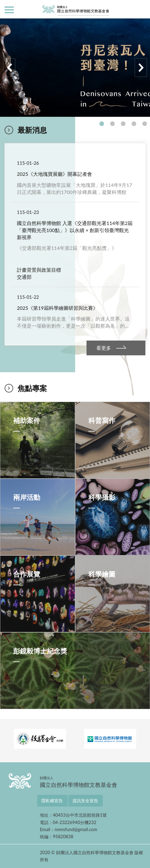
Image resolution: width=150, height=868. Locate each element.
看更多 (104, 348)
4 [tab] (134, 124)
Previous (9, 68)
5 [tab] (145, 124)
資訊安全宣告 (85, 801)
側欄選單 (9, 10)
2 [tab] (112, 124)
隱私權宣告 (52, 801)
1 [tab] (102, 124)
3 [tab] (123, 124)
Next (141, 68)
